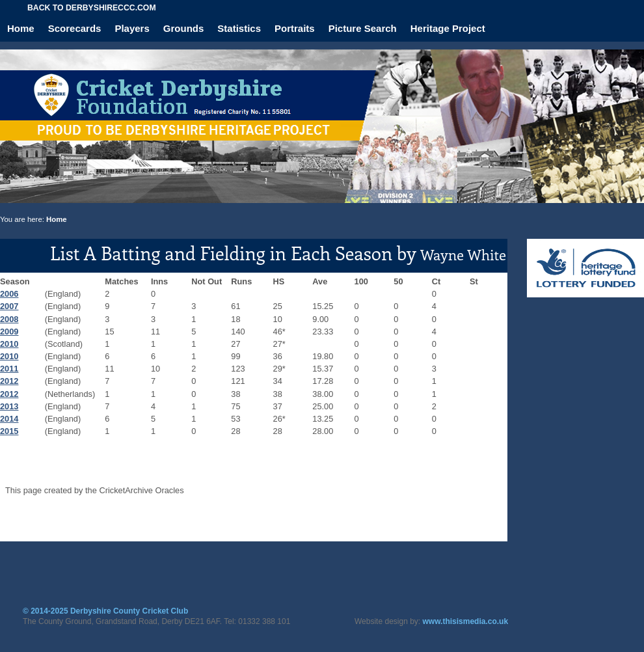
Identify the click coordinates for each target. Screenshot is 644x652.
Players (132, 28)
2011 (9, 369)
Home (21, 28)
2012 (9, 381)
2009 (9, 332)
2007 (9, 306)
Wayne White (463, 254)
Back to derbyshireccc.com (92, 8)
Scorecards (75, 28)
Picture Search (363, 28)
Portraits (295, 28)
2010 (9, 344)
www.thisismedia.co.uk (466, 621)
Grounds (184, 28)
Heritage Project (448, 28)
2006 (9, 294)
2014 (9, 419)
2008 (9, 319)
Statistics (239, 28)
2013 (9, 406)
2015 (9, 431)
